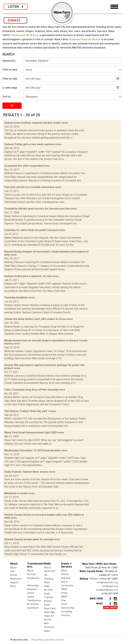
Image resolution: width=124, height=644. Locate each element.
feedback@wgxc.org (107, 590)
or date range (10, 88)
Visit (12, 571)
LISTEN (16, 7)
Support (14, 582)
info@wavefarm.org (107, 582)
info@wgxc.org (110, 586)
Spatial (31, 597)
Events (14, 575)
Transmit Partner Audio (49, 601)
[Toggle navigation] (114, 7)
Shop (13, 586)
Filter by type (10, 70)
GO (12, 106)
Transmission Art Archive (24, 35)
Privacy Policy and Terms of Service (48, 640)
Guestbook (33, 608)
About (13, 568)
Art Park (31, 574)
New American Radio (49, 627)
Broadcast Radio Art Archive (85, 39)
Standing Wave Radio (49, 582)
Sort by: (7, 97)
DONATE (15, 20)
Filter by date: (10, 79)
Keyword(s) (9, 61)
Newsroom (16, 579)
